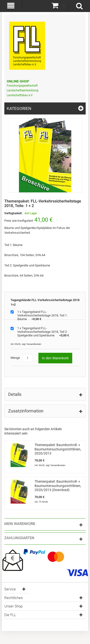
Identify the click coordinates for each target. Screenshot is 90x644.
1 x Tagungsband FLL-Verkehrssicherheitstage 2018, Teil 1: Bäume (42, 315)
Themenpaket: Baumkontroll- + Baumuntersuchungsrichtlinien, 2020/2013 (58, 449)
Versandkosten (34, 344)
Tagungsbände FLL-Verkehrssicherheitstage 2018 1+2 (45, 302)
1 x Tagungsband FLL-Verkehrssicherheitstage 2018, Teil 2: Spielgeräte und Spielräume (43, 332)
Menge (15, 358)
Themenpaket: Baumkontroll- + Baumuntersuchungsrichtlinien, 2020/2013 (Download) (58, 486)
